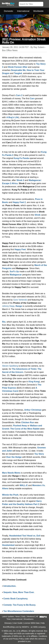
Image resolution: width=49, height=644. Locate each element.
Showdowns (29, 619)
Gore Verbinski (20, 300)
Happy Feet (20, 249)
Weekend (31, 616)
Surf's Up (14, 271)
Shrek (38, 215)
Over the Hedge (14, 457)
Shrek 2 (20, 180)
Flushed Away (20, 426)
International (23, 11)
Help (43, 623)
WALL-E (24, 485)
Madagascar (16, 275)
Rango (19, 306)
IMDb (35, 627)
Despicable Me (18, 70)
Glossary (8, 623)
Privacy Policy (18, 639)
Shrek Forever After (18, 67)
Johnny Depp (8, 306)
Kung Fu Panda (21, 158)
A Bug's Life (12, 117)
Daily (23, 616)
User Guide (18, 623)
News (18, 616)
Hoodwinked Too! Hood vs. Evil (25, 536)
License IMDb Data (32, 623)
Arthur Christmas (33, 410)
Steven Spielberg (10, 366)
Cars (32, 98)
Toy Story (39, 454)
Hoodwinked (8, 545)
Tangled (18, 73)
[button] (46, 4)
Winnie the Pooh (10, 495)
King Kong (34, 382)
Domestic (9, 11)
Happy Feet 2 (19, 202)
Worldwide (38, 11)
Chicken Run (28, 422)
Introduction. (10, 586)
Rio (4, 322)
